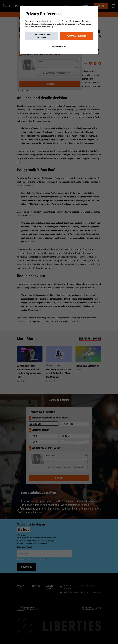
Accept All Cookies (77, 36)
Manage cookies (59, 46)
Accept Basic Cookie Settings (41, 36)
